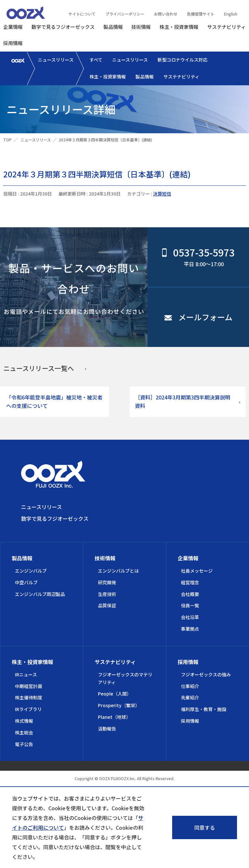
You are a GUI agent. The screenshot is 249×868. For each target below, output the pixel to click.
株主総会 (24, 732)
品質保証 (107, 605)
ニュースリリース (56, 60)
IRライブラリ (28, 709)
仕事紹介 (190, 686)
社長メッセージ (197, 571)
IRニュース (26, 674)
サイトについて (82, 14)
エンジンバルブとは (118, 571)
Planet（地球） (114, 717)
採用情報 (13, 43)
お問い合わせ (166, 14)
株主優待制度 (29, 697)
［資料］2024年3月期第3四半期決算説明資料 (183, 401)
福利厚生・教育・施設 (204, 709)
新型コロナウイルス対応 (183, 60)
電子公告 (24, 744)
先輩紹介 (190, 697)
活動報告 (107, 729)
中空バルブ (26, 582)
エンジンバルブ (31, 571)
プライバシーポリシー (125, 14)
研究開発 (107, 582)
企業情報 (13, 27)
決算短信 (162, 194)
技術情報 (141, 27)
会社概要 (190, 594)
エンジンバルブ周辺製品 (40, 594)
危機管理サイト (201, 14)
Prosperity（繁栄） (119, 705)
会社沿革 (190, 617)
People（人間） (115, 694)
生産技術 (107, 594)
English (231, 14)
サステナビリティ (226, 27)
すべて (96, 60)
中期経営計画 (29, 686)
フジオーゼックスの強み (206, 674)
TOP (7, 140)
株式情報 (24, 721)
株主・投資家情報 (179, 27)
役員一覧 (190, 605)
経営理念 (190, 582)
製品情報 (113, 27)
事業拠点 (190, 629)
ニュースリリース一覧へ (39, 368)
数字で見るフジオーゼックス (63, 27)
